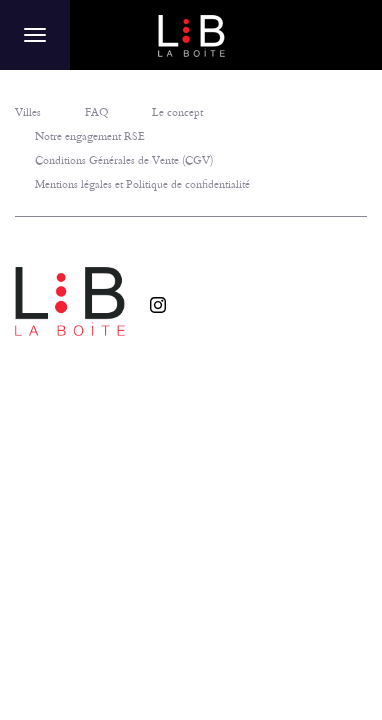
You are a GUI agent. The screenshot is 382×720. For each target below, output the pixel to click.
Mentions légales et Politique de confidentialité (142, 183)
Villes (28, 111)
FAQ (96, 111)
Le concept (177, 111)
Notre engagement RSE (90, 135)
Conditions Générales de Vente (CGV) (124, 159)
